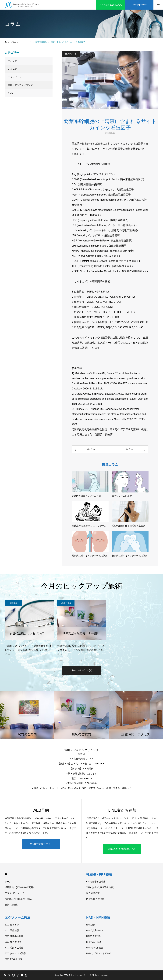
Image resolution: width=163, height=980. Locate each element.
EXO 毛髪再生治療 (14, 948)
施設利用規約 (11, 905)
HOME (6, 874)
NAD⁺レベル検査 (95, 948)
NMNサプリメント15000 (99, 953)
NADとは (91, 925)
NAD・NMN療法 (98, 917)
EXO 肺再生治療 (13, 942)
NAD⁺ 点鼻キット (95, 930)
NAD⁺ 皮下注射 (94, 936)
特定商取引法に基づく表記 (18, 899)
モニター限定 (66, 603)
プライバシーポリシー (16, 893)
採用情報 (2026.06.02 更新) (19, 887)
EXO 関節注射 (12, 930)
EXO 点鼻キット (13, 925)
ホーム (8, 882)
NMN (11, 93)
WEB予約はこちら (41, 844)
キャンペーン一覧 (81, 670)
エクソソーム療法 (18, 917)
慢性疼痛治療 (93, 893)
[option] (29, 628)
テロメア (12, 61)
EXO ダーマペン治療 (15, 953)
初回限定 (14, 603)
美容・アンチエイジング (20, 85)
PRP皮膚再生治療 (95, 899)
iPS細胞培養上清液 (96, 882)
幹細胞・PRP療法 (99, 874)
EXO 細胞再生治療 (14, 936)
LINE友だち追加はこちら (122, 849)
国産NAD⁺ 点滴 (94, 942)
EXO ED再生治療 (13, 959)
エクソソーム (71, 54)
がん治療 (12, 69)
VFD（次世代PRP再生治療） (101, 887)
